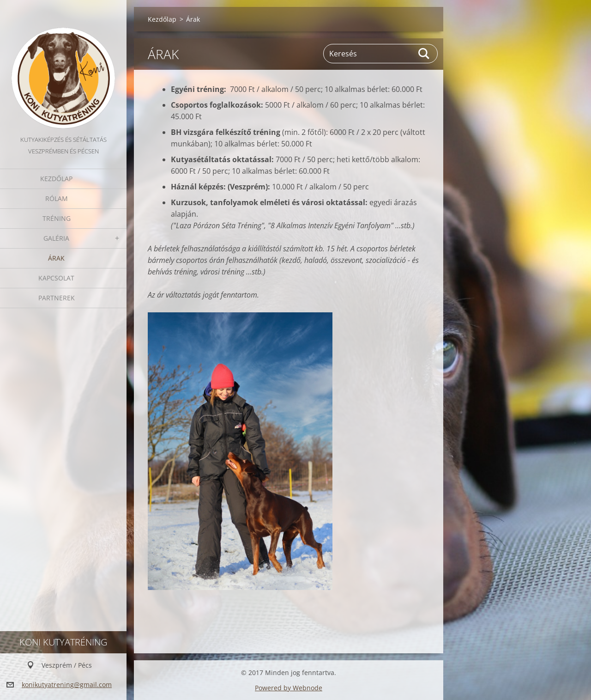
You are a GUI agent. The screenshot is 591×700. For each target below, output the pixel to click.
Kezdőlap (56, 179)
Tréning (57, 218)
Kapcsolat (56, 278)
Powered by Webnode (289, 688)
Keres (424, 54)
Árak (56, 258)
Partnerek (57, 298)
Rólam (57, 198)
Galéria (56, 238)
